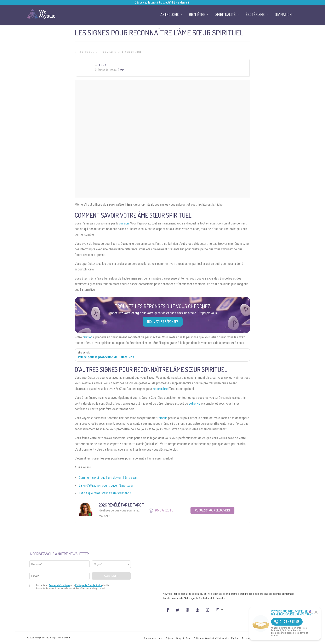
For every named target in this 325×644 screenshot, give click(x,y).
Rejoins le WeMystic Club (178, 638)
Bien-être (197, 14)
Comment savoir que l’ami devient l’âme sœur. (108, 478)
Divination (283, 14)
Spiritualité (226, 14)
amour (163, 418)
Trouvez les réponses (163, 322)
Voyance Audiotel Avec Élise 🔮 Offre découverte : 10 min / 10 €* (292, 613)
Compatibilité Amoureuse (122, 52)
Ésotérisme (255, 14)
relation (87, 337)
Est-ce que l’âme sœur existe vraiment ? (105, 493)
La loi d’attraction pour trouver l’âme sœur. (106, 485)
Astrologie (89, 52)
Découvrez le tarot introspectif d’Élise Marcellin (163, 2)
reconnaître (160, 389)
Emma (103, 65)
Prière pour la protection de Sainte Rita (106, 357)
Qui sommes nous (153, 638)
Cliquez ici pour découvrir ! (213, 510)
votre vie (195, 403)
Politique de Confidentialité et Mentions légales (216, 638)
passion (124, 223)
